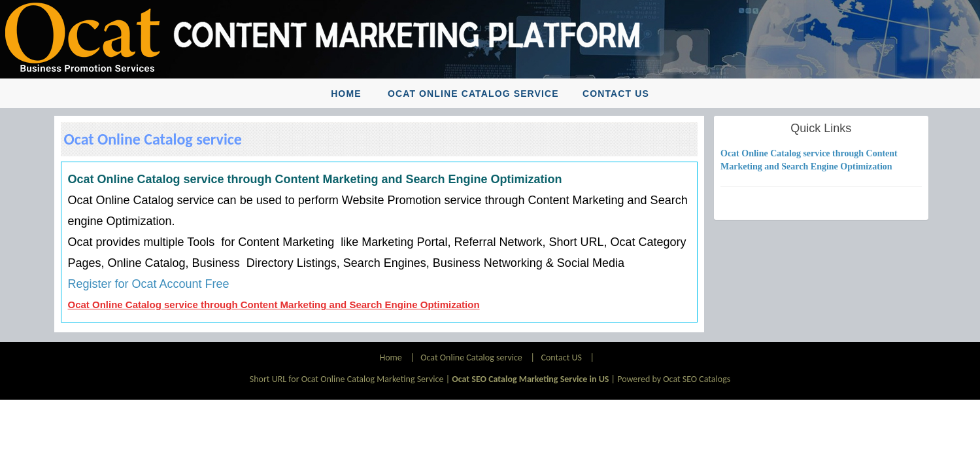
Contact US (616, 94)
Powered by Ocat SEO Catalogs (674, 379)
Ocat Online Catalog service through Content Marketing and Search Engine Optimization (274, 305)
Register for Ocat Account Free (149, 284)
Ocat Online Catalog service (473, 94)
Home (346, 94)
